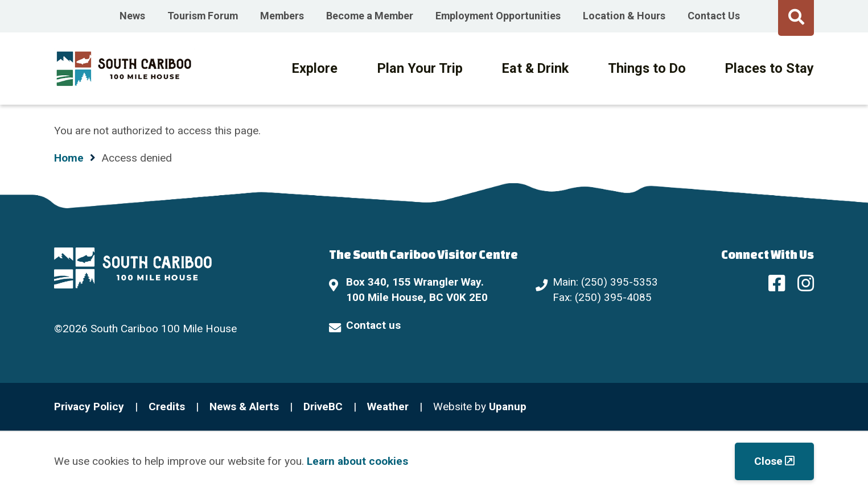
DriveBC (323, 407)
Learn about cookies (357, 461)
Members (282, 16)
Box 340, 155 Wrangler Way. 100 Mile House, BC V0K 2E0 (417, 290)
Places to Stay (770, 68)
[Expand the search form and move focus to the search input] (796, 16)
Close (768, 461)
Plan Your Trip (420, 68)
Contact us (373, 325)
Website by (480, 407)
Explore (315, 68)
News (132, 16)
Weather (388, 407)
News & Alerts (244, 407)
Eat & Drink (535, 68)
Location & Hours (624, 16)
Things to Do (647, 68)
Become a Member (370, 16)
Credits (167, 407)
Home (69, 158)
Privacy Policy (89, 407)
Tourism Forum (203, 16)
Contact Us (714, 16)
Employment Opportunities (498, 16)
